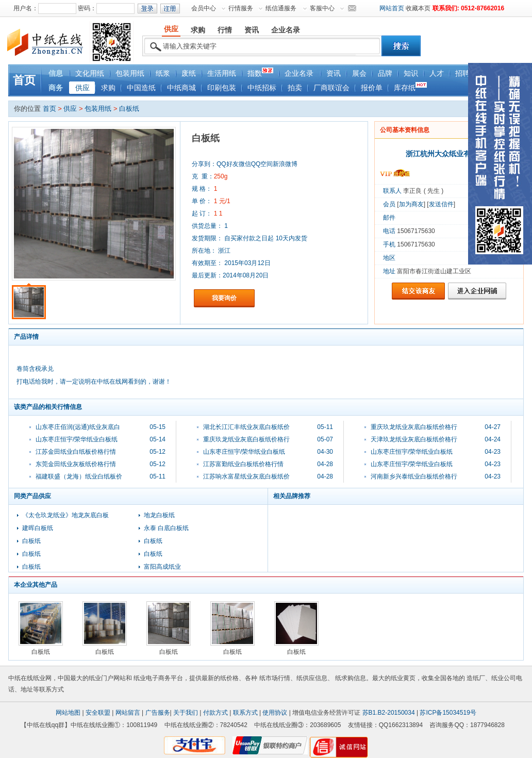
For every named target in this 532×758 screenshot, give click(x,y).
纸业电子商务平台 (158, 678)
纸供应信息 (312, 678)
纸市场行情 (275, 678)
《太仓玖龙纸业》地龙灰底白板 (65, 515)
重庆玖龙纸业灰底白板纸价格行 (246, 439)
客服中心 (322, 8)
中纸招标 (262, 88)
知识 (411, 73)
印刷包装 (222, 88)
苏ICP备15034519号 (448, 713)
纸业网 (42, 678)
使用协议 (275, 713)
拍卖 (295, 88)
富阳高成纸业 (162, 567)
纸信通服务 (281, 8)
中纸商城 (181, 88)
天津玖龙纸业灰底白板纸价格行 (414, 439)
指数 (260, 72)
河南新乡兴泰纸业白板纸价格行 (414, 476)
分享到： (204, 164)
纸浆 (163, 73)
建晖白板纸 (38, 528)
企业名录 (299, 73)
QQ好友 (228, 164)
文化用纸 (90, 73)
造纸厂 (476, 678)
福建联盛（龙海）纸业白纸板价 (79, 476)
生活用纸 (222, 73)
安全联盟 (98, 713)
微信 (245, 164)
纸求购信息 (351, 678)
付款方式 (215, 713)
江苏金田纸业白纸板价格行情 (76, 452)
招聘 (462, 73)
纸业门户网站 (107, 678)
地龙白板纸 (159, 515)
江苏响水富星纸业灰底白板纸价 (246, 476)
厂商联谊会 (331, 88)
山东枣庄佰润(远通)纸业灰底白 (78, 427)
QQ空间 (262, 164)
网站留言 (128, 713)
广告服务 (158, 713)
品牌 (385, 73)
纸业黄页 (403, 678)
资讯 (334, 73)
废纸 (189, 73)
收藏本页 (418, 8)
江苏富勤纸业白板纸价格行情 (243, 464)
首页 (24, 80)
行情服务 (241, 8)
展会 (359, 73)
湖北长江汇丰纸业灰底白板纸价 (246, 427)
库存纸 (410, 87)
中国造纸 (141, 88)
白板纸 (129, 109)
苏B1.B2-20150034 (389, 713)
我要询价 (224, 298)
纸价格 (229, 678)
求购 (108, 88)
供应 (82, 88)
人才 (437, 73)
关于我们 (186, 713)
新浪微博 (285, 164)
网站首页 (392, 8)
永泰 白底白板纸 (166, 528)
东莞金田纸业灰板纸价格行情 (76, 464)
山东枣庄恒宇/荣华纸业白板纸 (77, 439)
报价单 (372, 88)
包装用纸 (130, 73)
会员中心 (204, 8)
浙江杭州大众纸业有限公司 (449, 154)
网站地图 (68, 713)
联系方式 (245, 713)
